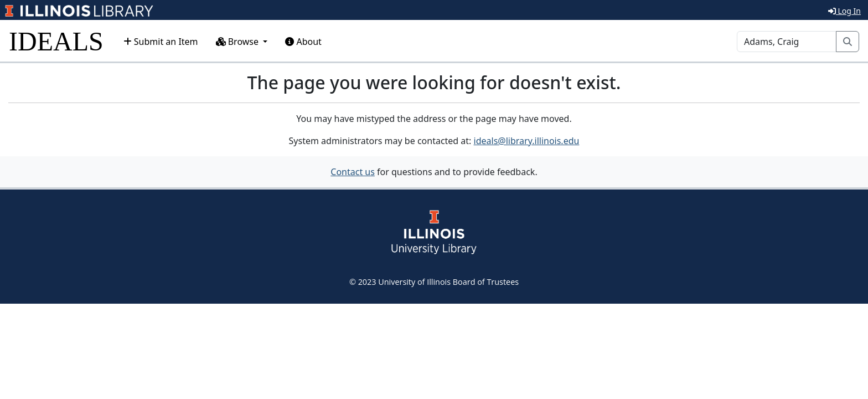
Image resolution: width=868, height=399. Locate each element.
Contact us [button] (353, 172)
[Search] (787, 42)
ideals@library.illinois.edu (527, 141)
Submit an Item (161, 42)
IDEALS (56, 41)
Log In (844, 11)
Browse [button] (239, 42)
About (303, 42)
